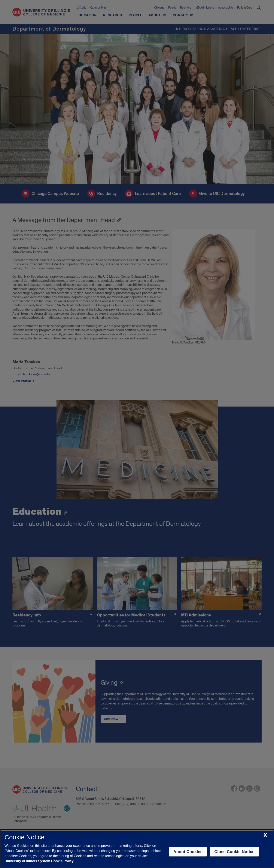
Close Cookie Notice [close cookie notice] (234, 852)
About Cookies (188, 852)
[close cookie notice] (265, 835)
